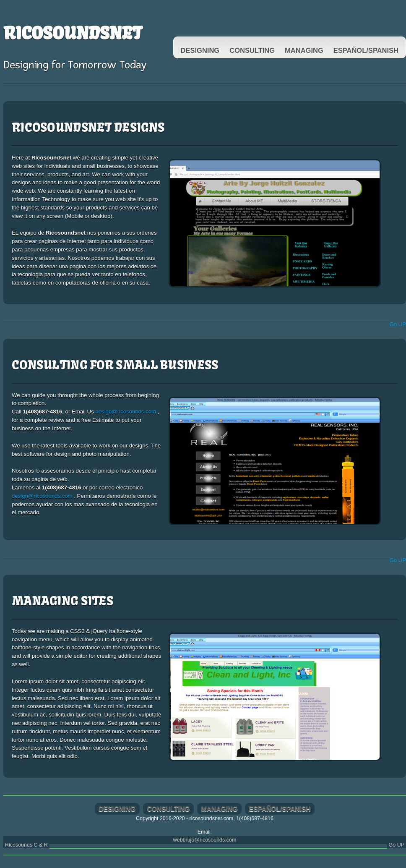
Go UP (398, 324)
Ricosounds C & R (26, 845)
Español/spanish (366, 50)
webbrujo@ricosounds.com (205, 840)
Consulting (252, 50)
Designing (200, 50)
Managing (304, 50)
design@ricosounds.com (126, 412)
